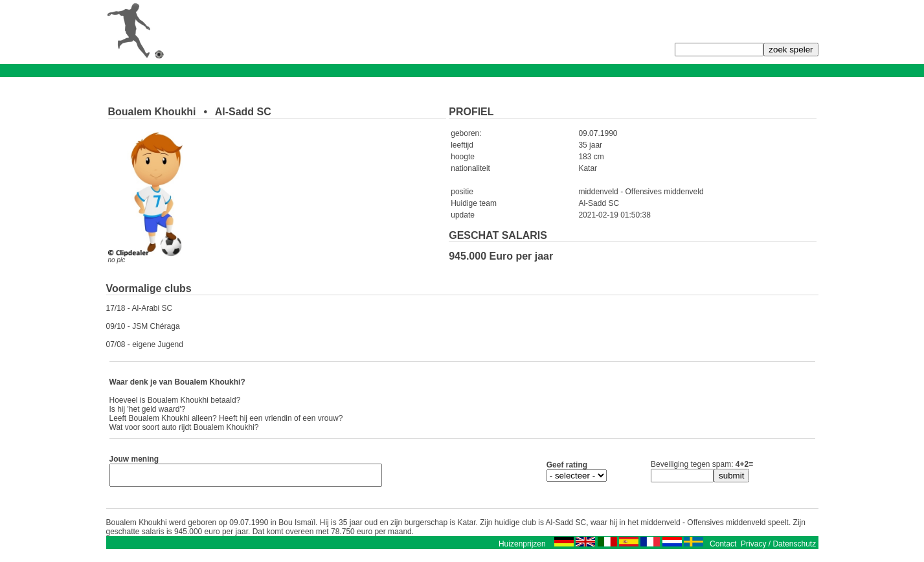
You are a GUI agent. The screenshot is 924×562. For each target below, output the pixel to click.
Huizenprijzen (522, 548)
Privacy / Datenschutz (778, 548)
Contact (723, 548)
